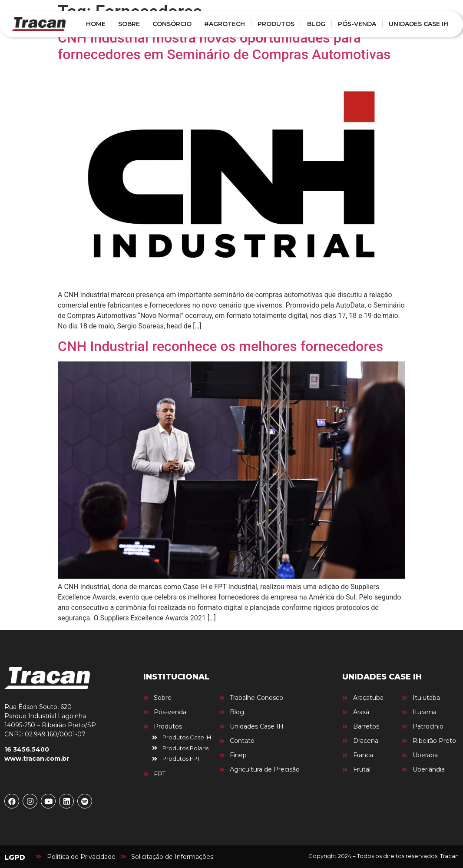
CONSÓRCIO (172, 24)
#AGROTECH (225, 24)
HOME (96, 24)
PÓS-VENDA (357, 24)
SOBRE (129, 24)
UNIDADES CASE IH (418, 24)
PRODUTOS (276, 24)
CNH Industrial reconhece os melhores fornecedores (220, 346)
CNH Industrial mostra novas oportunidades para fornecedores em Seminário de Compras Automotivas (224, 46)
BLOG (316, 24)
